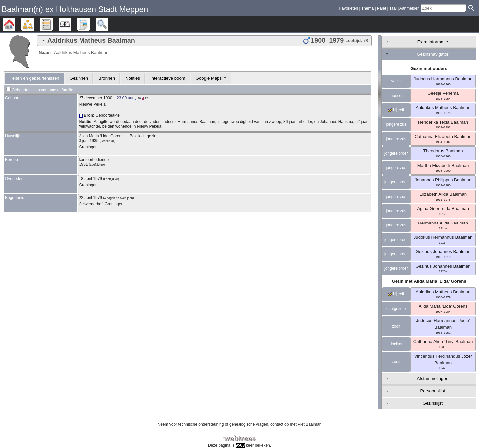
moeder (396, 96)
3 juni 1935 (89, 141)
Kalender (71, 24)
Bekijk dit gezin (143, 136)
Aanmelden (410, 8)
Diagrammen (34, 24)
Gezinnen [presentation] (79, 78)
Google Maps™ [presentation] (211, 78)
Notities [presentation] (133, 78)
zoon (396, 326)
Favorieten (348, 8)
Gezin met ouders (429, 68)
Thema (367, 8)
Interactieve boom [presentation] (168, 78)
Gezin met (429, 281)
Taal (393, 8)
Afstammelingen (433, 379)
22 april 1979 (91, 198)
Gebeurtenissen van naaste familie (42, 90)
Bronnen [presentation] (107, 78)
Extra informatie (433, 42)
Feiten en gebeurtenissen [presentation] (34, 78)
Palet (381, 8)
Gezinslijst (433, 403)
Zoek (108, 24)
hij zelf (396, 110)
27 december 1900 (96, 98)
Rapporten (90, 24)
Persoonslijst (433, 391)
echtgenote (396, 309)
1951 (84, 164)
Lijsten (52, 24)
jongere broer (396, 153)
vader (396, 81)
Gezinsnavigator (433, 54)
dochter (396, 344)
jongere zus (396, 124)
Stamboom (15, 24)
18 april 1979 (91, 179)
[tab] (204, 41)
